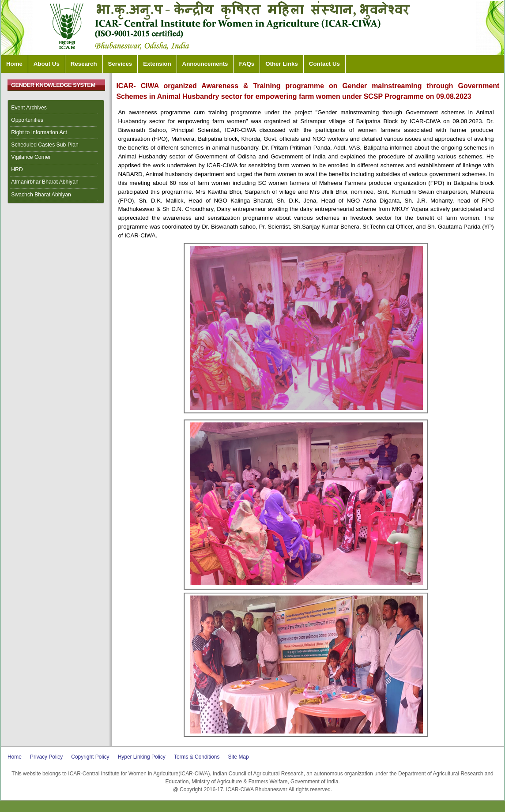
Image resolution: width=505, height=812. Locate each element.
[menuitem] (56, 108)
